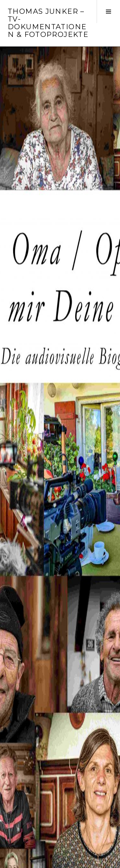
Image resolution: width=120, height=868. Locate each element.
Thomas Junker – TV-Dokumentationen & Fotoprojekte (48, 23)
